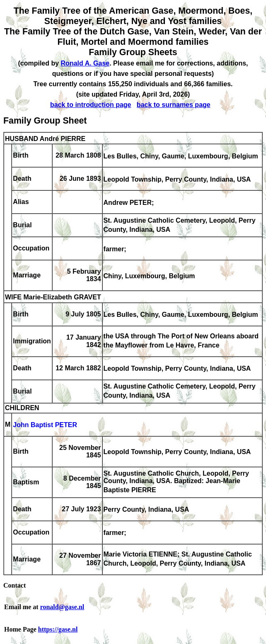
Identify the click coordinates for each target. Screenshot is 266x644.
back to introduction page (91, 105)
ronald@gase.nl (62, 607)
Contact (15, 585)
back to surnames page (174, 105)
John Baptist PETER (45, 425)
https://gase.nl (58, 629)
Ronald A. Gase (85, 63)
